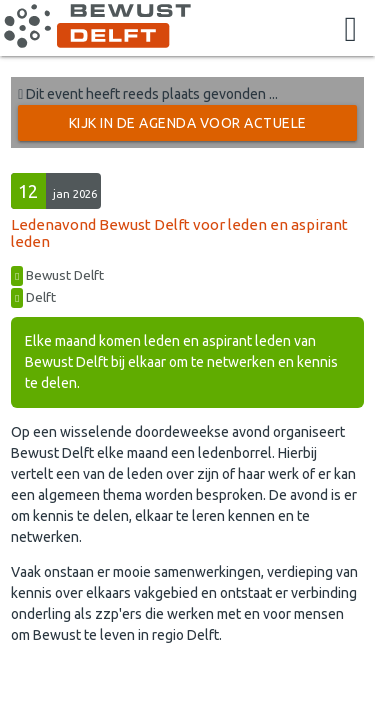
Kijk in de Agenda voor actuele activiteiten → (188, 128)
